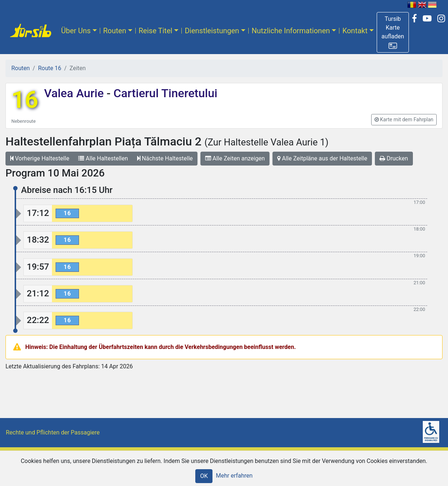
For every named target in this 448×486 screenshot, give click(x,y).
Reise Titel (155, 31)
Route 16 (50, 68)
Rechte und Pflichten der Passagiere (53, 432)
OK (204, 476)
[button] (393, 32)
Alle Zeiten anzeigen (235, 158)
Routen (115, 31)
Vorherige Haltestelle (40, 158)
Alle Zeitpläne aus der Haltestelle (322, 158)
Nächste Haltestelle (165, 158)
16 (25, 100)
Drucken (394, 158)
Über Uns (76, 31)
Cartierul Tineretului (164, 93)
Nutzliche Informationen (291, 31)
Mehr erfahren (234, 476)
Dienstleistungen (212, 31)
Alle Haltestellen (103, 158)
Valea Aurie (75, 93)
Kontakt (355, 31)
